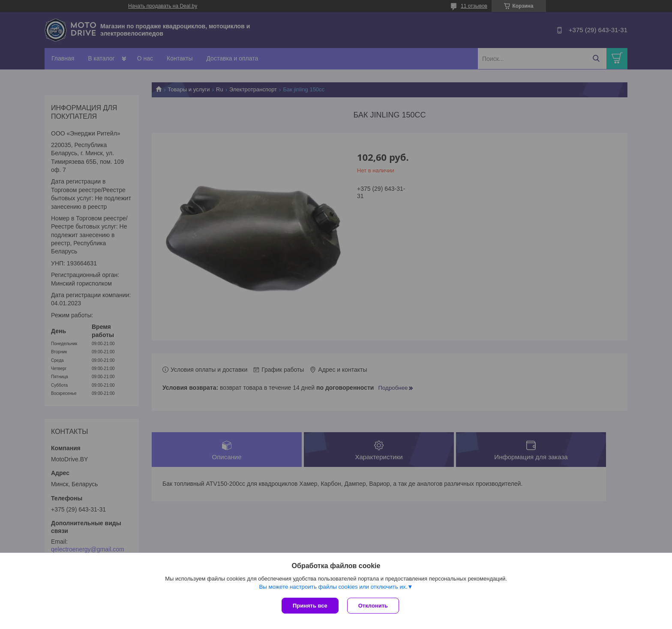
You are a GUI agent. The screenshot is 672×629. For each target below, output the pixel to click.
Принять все (310, 606)
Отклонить (373, 606)
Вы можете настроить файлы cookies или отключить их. (333, 587)
